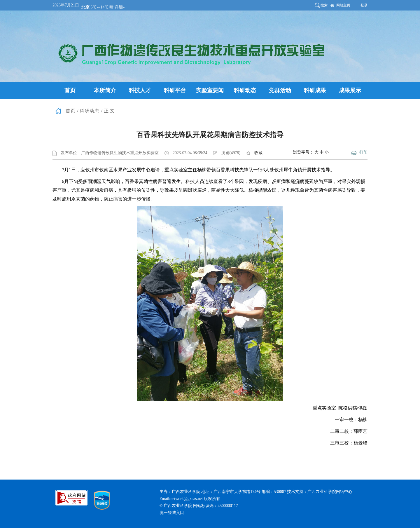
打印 (363, 152)
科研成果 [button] (315, 90)
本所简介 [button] (105, 90)
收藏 (258, 153)
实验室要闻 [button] (210, 90)
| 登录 (363, 5)
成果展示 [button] (350, 90)
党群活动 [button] (280, 90)
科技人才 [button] (140, 90)
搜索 (324, 5)
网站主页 (343, 5)
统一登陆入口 (172, 513)
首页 (71, 111)
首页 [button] (70, 90)
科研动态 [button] (245, 90)
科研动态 (90, 111)
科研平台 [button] (175, 90)
